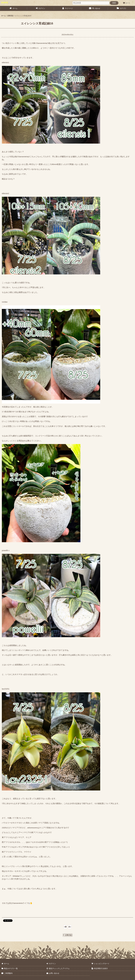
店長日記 (68, 935)
